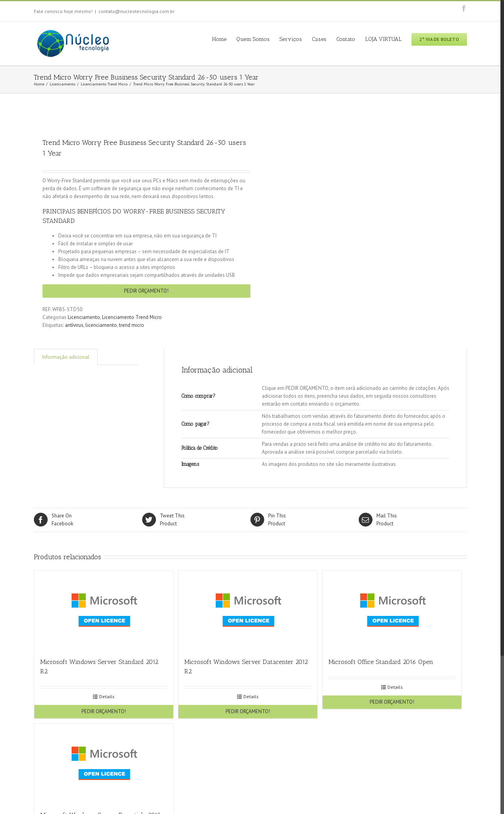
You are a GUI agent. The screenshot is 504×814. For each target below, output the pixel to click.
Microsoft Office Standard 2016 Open (381, 662)
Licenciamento (84, 317)
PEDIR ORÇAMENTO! (146, 291)
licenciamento (101, 325)
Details (107, 696)
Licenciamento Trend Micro (132, 317)
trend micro (132, 325)
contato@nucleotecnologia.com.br (136, 11)
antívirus (74, 325)
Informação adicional (66, 357)
